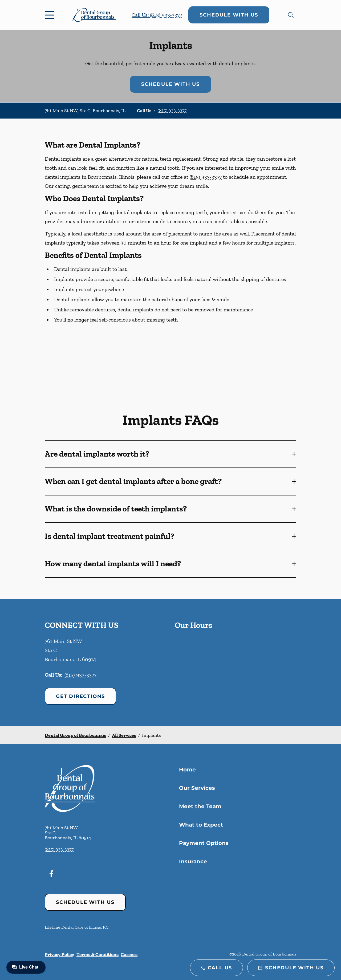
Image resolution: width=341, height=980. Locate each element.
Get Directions (80, 696)
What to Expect (201, 825)
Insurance (193, 861)
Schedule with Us (229, 15)
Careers (129, 954)
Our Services (197, 788)
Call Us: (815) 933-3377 (157, 15)
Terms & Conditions (98, 954)
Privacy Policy (60, 954)
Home (187, 770)
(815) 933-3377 (172, 111)
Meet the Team (200, 806)
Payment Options (204, 843)
